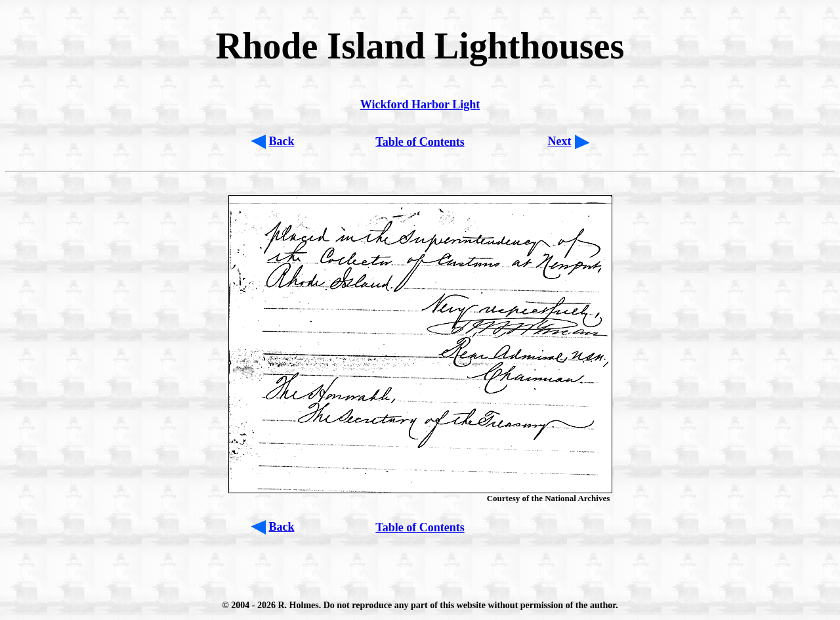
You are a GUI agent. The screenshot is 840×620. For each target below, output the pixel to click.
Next (560, 141)
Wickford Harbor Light (420, 104)
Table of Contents (420, 142)
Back (282, 141)
